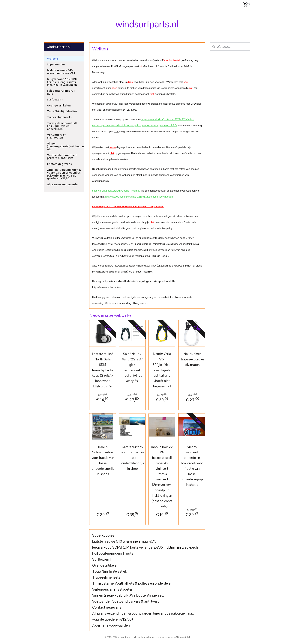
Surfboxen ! (101, 559)
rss (143, 637)
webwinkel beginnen (155, 637)
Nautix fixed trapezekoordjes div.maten (192, 359)
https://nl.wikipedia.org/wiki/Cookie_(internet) (116, 191)
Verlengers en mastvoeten (113, 589)
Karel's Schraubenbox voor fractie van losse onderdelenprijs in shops (103, 460)
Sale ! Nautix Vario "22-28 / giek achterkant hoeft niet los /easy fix (132, 367)
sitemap (137, 637)
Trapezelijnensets (106, 577)
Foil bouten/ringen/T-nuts (112, 553)
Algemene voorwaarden (111, 625)
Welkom (52, 59)
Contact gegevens (106, 607)
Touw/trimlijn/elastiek (109, 571)
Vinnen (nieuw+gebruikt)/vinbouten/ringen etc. (129, 595)
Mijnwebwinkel (183, 637)
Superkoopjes (103, 535)
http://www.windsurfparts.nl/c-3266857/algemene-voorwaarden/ (139, 197)
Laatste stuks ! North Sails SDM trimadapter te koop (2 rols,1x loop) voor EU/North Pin (102, 370)
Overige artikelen (105, 565)
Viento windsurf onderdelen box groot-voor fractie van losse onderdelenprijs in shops (192, 466)
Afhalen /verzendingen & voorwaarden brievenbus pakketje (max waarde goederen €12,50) (64, 174)
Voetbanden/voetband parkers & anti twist (125, 601)
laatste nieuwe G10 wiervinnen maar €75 (124, 541)
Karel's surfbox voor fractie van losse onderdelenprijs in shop (133, 458)
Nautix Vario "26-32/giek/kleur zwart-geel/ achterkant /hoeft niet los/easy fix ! (162, 370)
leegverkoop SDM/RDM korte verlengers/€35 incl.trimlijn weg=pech (145, 547)
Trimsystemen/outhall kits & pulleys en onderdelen (132, 583)
